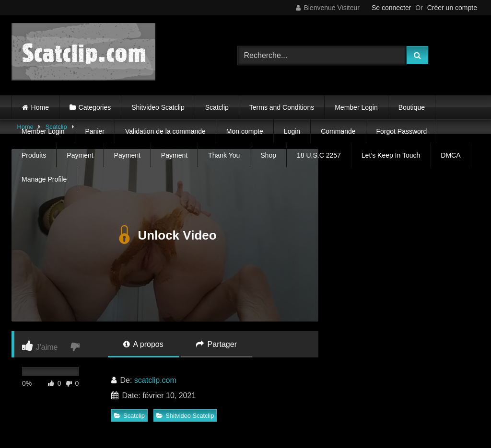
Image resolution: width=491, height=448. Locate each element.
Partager (216, 344)
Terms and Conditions (282, 107)
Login (292, 131)
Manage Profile (44, 179)
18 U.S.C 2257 (319, 155)
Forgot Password (402, 131)
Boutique (412, 107)
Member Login (356, 107)
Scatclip (217, 107)
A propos (143, 344)
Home (40, 107)
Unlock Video (165, 235)
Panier (95, 131)
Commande (338, 131)
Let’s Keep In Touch (391, 155)
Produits (34, 155)
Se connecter (392, 8)
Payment (80, 155)
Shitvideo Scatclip (158, 107)
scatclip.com (155, 380)
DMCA (450, 155)
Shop (268, 155)
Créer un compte (452, 8)
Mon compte (245, 131)
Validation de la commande (165, 131)
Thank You (224, 155)
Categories (95, 107)
